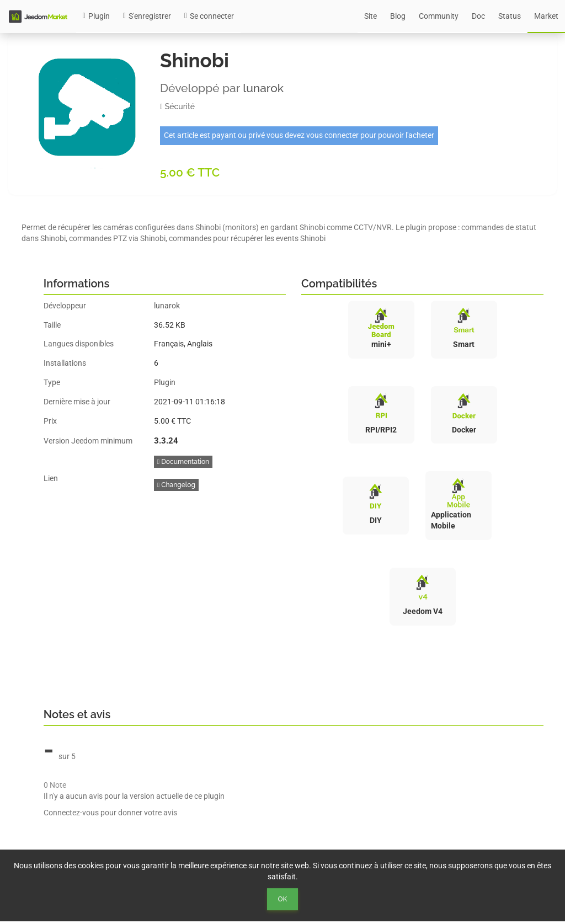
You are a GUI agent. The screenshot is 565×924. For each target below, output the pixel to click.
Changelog (176, 485)
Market (546, 16)
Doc (478, 16)
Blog (398, 16)
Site (371, 16)
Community (439, 16)
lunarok (263, 88)
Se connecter (209, 16)
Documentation (183, 462)
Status (510, 16)
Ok (283, 899)
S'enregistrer (147, 16)
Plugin (96, 16)
